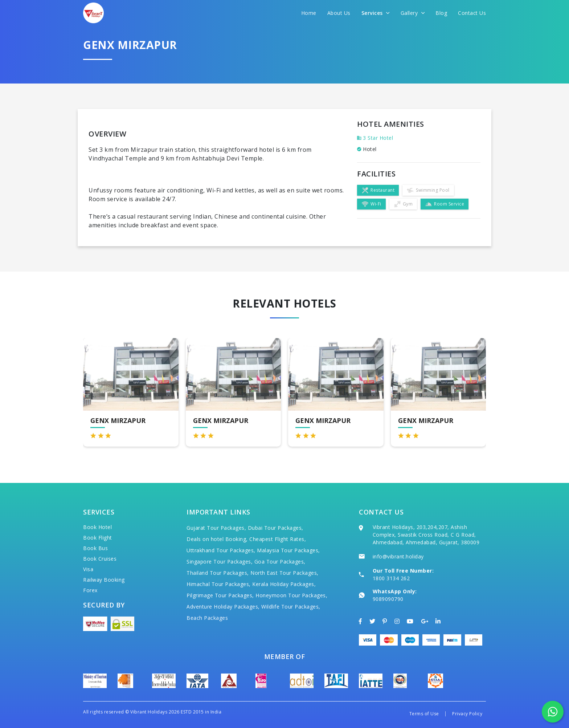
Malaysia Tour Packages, (288, 550)
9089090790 (388, 599)
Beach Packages (207, 618)
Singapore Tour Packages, (220, 562)
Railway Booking (104, 580)
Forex (90, 590)
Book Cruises (100, 559)
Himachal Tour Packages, (219, 584)
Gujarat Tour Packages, (216, 528)
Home (309, 13)
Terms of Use (424, 714)
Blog (441, 13)
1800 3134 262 (391, 578)
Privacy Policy (467, 714)
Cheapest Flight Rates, (278, 539)
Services (376, 13)
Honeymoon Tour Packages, (291, 595)
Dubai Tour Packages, (276, 528)
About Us (339, 13)
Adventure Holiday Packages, (223, 607)
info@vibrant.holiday (398, 556)
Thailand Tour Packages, (218, 573)
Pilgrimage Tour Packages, (220, 595)
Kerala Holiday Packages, (284, 584)
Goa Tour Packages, (280, 562)
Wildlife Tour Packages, (291, 607)
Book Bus (95, 548)
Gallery (413, 13)
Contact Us (472, 13)
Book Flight (98, 538)
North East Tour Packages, (284, 573)
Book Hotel (97, 527)
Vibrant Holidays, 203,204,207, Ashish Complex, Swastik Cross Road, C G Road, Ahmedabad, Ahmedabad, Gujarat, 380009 (426, 535)
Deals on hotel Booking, (217, 539)
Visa (88, 569)
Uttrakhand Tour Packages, (221, 550)
